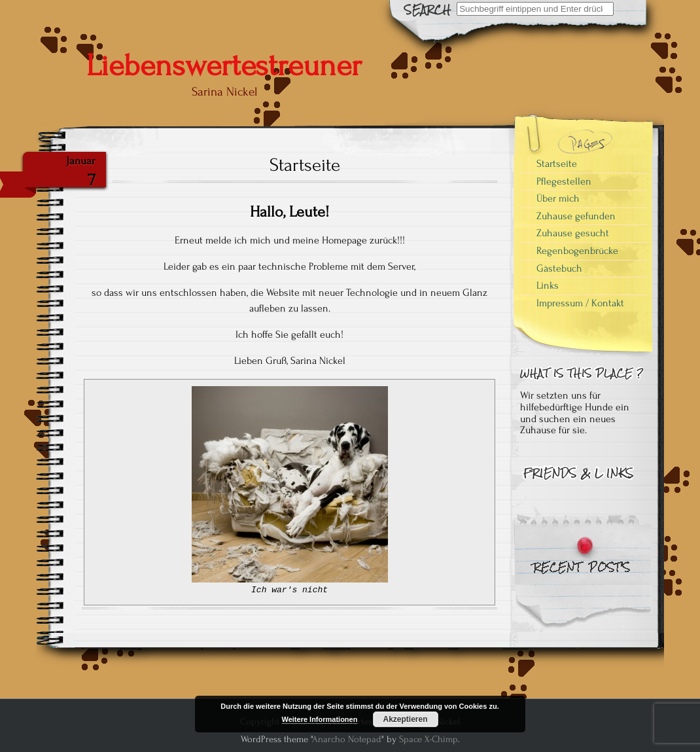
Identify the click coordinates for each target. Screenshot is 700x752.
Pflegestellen (564, 181)
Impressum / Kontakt (580, 303)
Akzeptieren (405, 719)
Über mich (558, 198)
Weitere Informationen (320, 719)
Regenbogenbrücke (577, 251)
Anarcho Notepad (347, 739)
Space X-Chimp (429, 739)
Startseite (557, 164)
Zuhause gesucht (573, 233)
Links (548, 285)
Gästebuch (559, 268)
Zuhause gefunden (576, 216)
